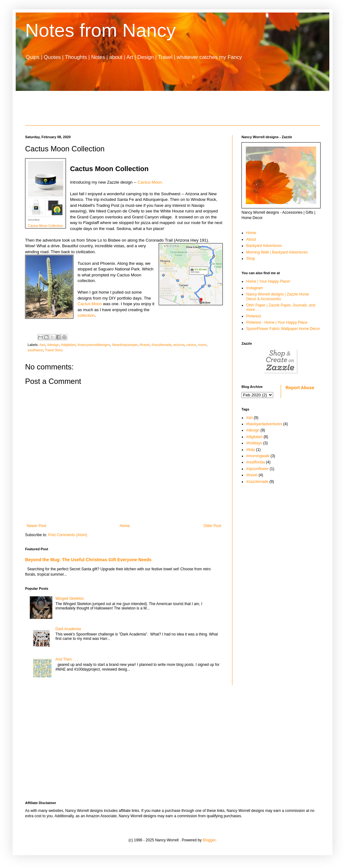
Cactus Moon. (152, 182)
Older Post (212, 526)
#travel (145, 345)
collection (86, 315)
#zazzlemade (162, 345)
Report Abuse (300, 388)
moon (202, 345)
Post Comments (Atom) (68, 535)
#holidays (254, 443)
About (251, 239)
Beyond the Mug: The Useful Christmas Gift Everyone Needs (88, 560)
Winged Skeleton (70, 599)
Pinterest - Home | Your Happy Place (277, 322)
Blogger (209, 840)
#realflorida (255, 462)
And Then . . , (67, 659)
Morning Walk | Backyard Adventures (277, 252)
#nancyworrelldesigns (94, 345)
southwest (35, 350)
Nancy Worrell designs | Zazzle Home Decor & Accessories (278, 296)
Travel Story (54, 350)
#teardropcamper (125, 345)
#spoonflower (257, 469)
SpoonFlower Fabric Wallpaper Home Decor (283, 329)
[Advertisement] (172, 108)
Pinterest (254, 316)
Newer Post (36, 526)
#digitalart (68, 345)
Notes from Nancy (100, 30)
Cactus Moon (90, 304)
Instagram (255, 288)
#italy (251, 450)
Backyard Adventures (264, 246)
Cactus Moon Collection (45, 226)
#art (42, 345)
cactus (191, 345)
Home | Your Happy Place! (268, 281)
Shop (251, 259)
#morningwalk (258, 456)
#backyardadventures (264, 424)
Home (125, 526)
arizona (179, 345)
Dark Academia (68, 629)
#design (53, 345)
